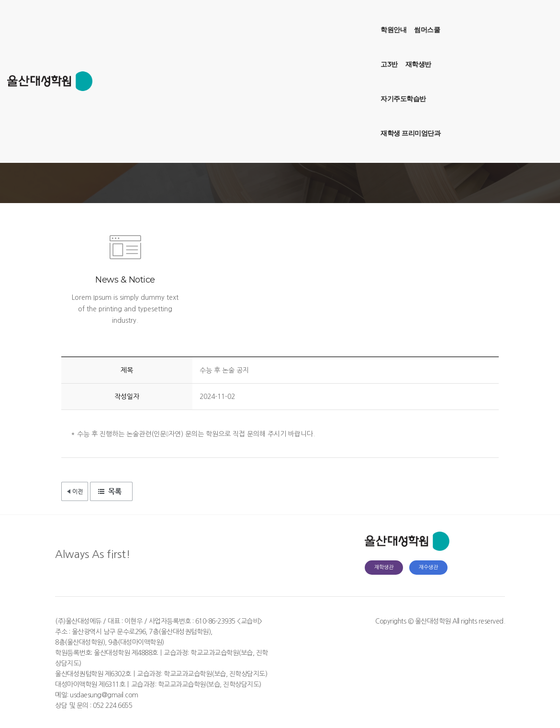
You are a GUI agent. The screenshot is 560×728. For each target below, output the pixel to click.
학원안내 (174, 17)
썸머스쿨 (208, 17)
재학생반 (266, 17)
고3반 (237, 17)
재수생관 (428, 567)
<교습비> (250, 621)
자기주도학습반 (309, 17)
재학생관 (384, 567)
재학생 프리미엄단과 (369, 17)
